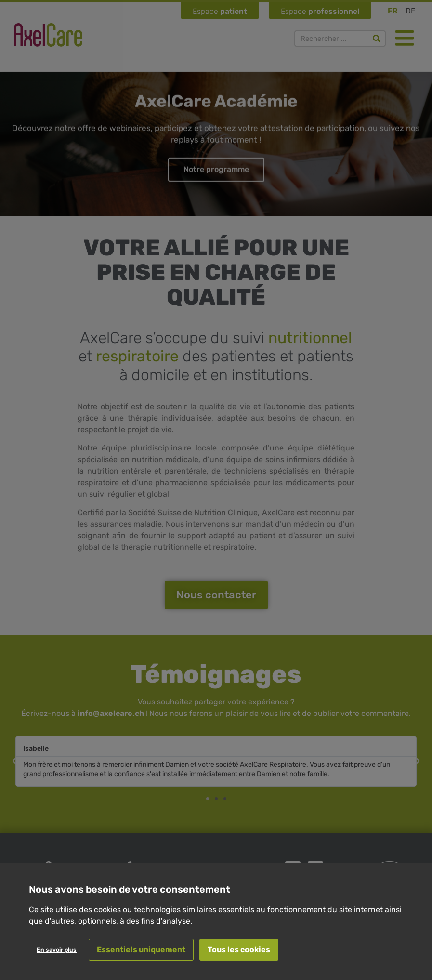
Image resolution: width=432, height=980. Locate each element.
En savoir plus (57, 950)
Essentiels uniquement (141, 949)
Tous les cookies (239, 949)
